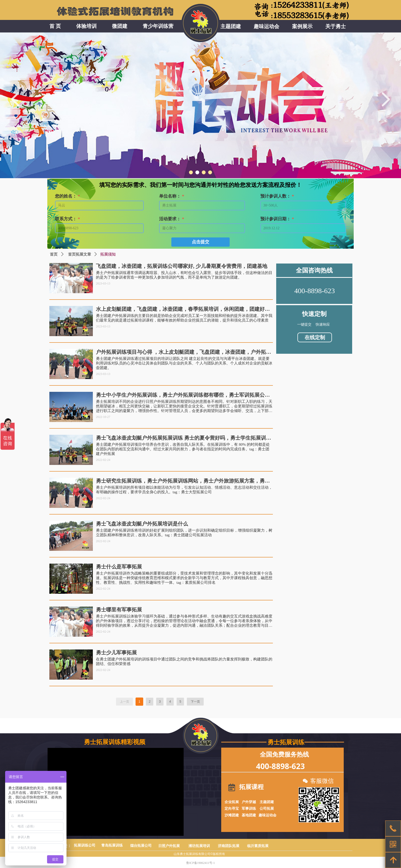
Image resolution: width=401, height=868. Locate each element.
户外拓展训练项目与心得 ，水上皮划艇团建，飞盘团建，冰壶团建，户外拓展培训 (183, 352)
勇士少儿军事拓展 (116, 653)
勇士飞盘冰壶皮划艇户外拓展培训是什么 (142, 524)
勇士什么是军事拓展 (119, 567)
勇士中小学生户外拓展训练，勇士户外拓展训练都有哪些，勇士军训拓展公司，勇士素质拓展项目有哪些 (180, 395)
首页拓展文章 (80, 254)
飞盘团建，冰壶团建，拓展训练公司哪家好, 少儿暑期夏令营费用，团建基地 (182, 266)
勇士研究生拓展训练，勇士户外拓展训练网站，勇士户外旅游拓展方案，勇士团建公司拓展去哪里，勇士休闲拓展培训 (183, 481)
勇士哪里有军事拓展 (119, 610)
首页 (54, 254)
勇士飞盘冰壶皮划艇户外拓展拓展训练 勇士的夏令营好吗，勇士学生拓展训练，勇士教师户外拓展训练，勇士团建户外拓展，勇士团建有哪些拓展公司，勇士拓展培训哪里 (183, 438)
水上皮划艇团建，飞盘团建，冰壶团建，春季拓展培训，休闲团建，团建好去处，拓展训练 (183, 309)
